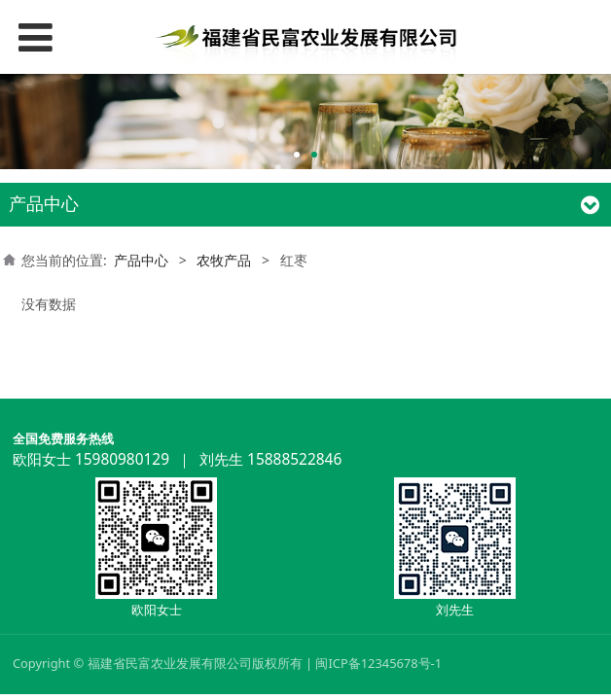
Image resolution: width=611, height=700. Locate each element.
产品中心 (141, 260)
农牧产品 (224, 260)
